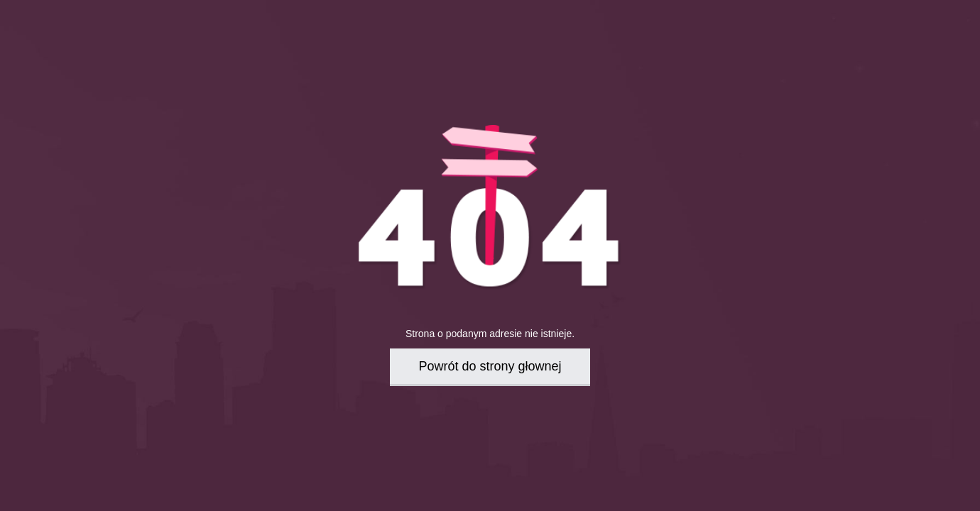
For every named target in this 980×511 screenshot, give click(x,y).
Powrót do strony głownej (490, 366)
